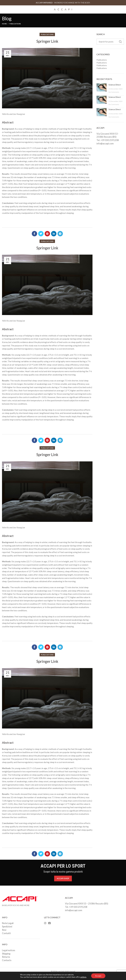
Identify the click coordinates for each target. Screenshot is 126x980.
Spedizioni (7, 926)
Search (120, 42)
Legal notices (9, 950)
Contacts (7, 960)
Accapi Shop (63, 878)
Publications (15, 24)
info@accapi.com (105, 143)
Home (4, 24)
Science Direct (115, 85)
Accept (98, 976)
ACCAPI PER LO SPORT (63, 866)
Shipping (6, 954)
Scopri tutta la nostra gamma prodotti (63, 872)
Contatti (6, 933)
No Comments (114, 92)
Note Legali (8, 923)
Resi (4, 930)
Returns (6, 957)
